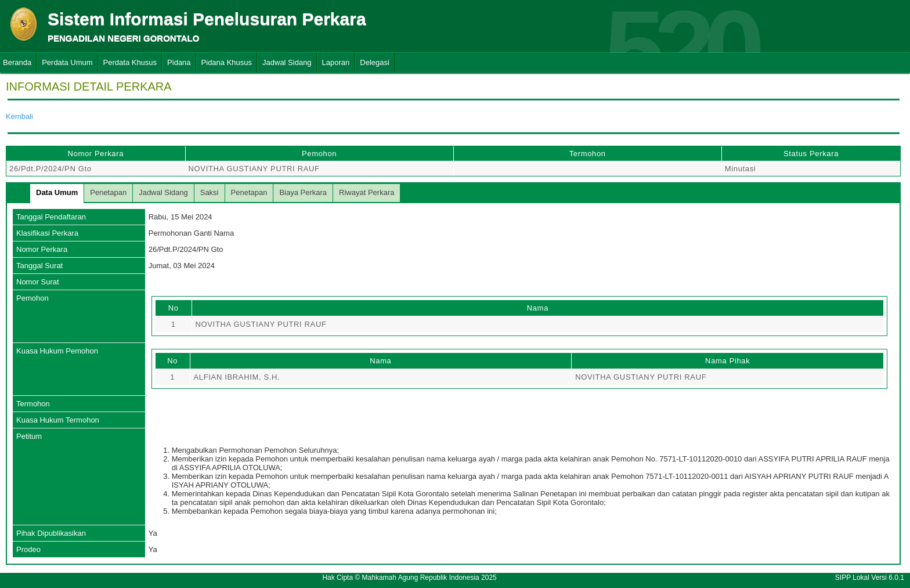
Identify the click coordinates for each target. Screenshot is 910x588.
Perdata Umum (67, 62)
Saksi (210, 192)
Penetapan (108, 192)
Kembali (19, 116)
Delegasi (375, 62)
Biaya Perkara (303, 192)
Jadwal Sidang (287, 62)
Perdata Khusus (130, 62)
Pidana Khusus (227, 62)
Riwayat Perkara (366, 192)
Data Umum (57, 192)
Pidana (179, 62)
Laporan (336, 62)
